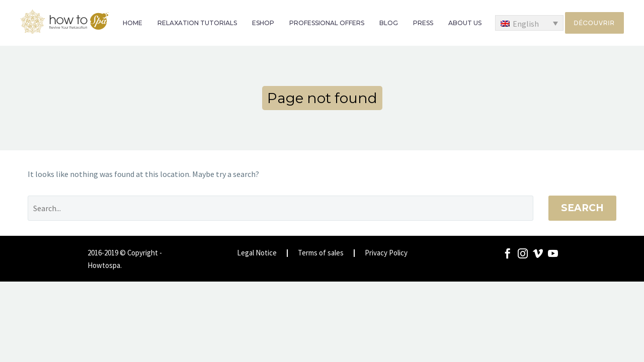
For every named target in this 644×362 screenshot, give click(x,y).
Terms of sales (321, 253)
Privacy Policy (386, 253)
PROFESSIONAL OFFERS (327, 23)
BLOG (389, 23)
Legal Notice (257, 253)
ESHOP (263, 23)
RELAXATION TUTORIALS (197, 23)
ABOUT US (465, 23)
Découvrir (594, 23)
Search (582, 208)
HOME (133, 23)
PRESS (423, 23)
